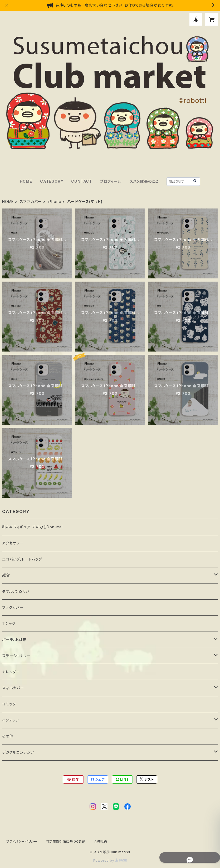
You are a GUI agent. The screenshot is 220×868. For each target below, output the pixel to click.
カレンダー (11, 672)
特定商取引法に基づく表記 (66, 841)
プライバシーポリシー (22, 841)
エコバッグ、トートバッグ (22, 559)
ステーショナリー (16, 656)
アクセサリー (13, 543)
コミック (9, 704)
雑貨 (6, 575)
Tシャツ (9, 623)
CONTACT (82, 181)
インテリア (11, 720)
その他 (8, 736)
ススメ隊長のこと (144, 181)
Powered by (110, 860)
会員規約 (101, 841)
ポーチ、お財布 (14, 640)
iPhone (55, 201)
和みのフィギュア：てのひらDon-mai (32, 527)
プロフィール (111, 181)
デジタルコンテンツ (18, 752)
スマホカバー (31, 201)
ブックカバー (13, 607)
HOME (26, 181)
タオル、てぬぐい (16, 591)
